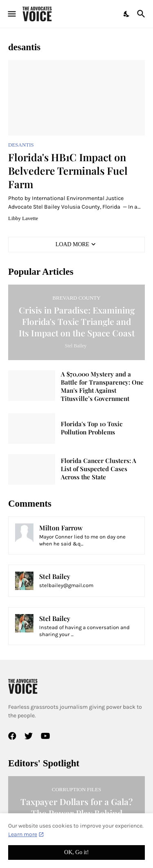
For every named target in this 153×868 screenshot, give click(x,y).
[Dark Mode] (127, 14)
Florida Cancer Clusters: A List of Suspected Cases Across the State (99, 469)
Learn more (23, 834)
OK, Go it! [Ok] (76, 852)
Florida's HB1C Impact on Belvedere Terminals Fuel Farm (68, 171)
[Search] (142, 14)
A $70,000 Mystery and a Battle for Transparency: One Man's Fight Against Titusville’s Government (102, 386)
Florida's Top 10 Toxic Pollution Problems (92, 428)
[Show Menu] (11, 14)
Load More (72, 244)
